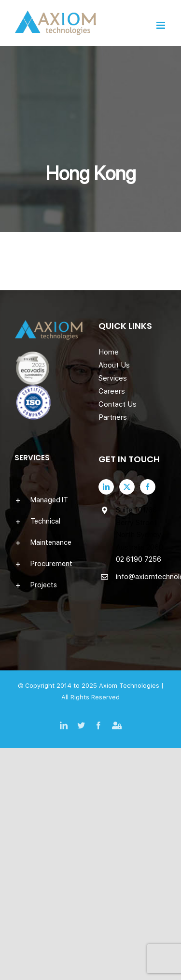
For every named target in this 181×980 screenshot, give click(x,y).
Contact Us (118, 404)
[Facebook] (148, 487)
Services (113, 378)
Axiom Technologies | (131, 686)
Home (109, 352)
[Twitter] (127, 487)
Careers (112, 391)
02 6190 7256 (139, 559)
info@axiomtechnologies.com (141, 577)
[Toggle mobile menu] (161, 25)
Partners (113, 417)
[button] (49, 500)
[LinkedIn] (106, 487)
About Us (114, 365)
